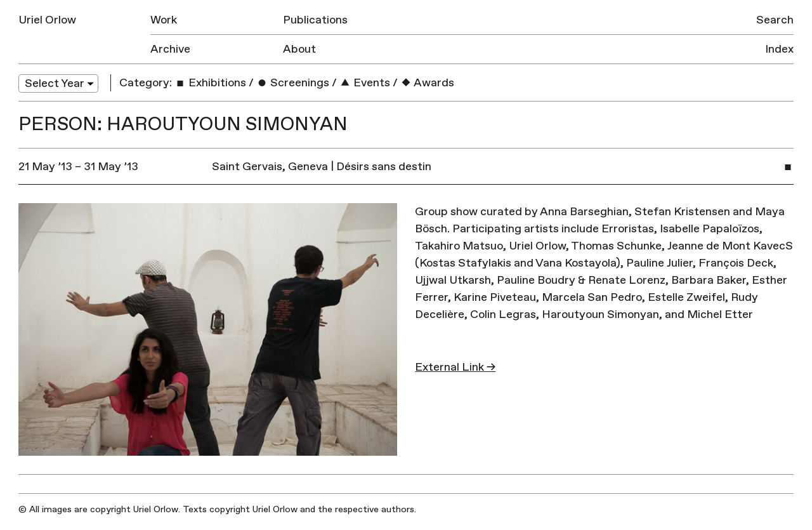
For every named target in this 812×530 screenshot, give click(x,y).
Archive (170, 49)
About (299, 49)
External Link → (455, 367)
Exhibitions (210, 83)
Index (779, 49)
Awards (427, 83)
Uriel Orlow (47, 20)
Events (365, 83)
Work (164, 20)
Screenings (293, 83)
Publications (315, 20)
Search (775, 20)
